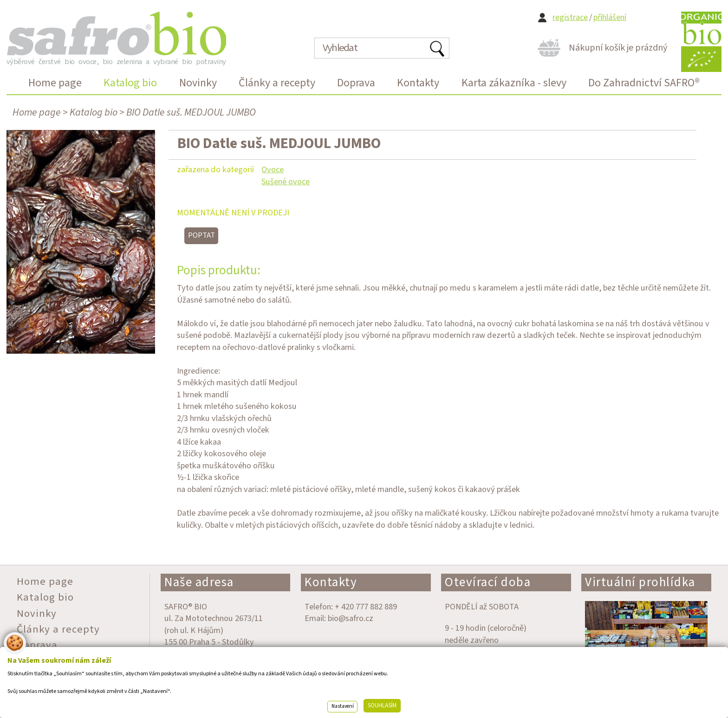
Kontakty (331, 582)
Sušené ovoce (286, 181)
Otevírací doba (488, 582)
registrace (570, 17)
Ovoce (273, 169)
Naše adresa (199, 582)
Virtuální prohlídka (640, 582)
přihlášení (610, 17)
